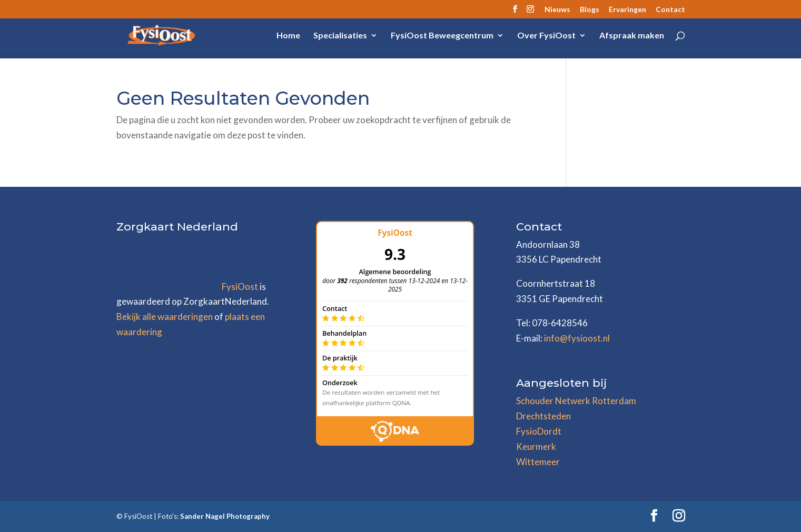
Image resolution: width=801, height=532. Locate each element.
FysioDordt (539, 431)
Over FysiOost (546, 36)
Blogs (590, 10)
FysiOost (240, 287)
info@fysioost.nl (577, 338)
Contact (670, 10)
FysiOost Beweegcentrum (442, 36)
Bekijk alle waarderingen (165, 317)
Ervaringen (627, 10)
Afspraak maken (632, 36)
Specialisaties (340, 36)
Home (288, 36)
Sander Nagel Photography (225, 516)
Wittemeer (538, 462)
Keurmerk (536, 446)
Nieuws (557, 10)
